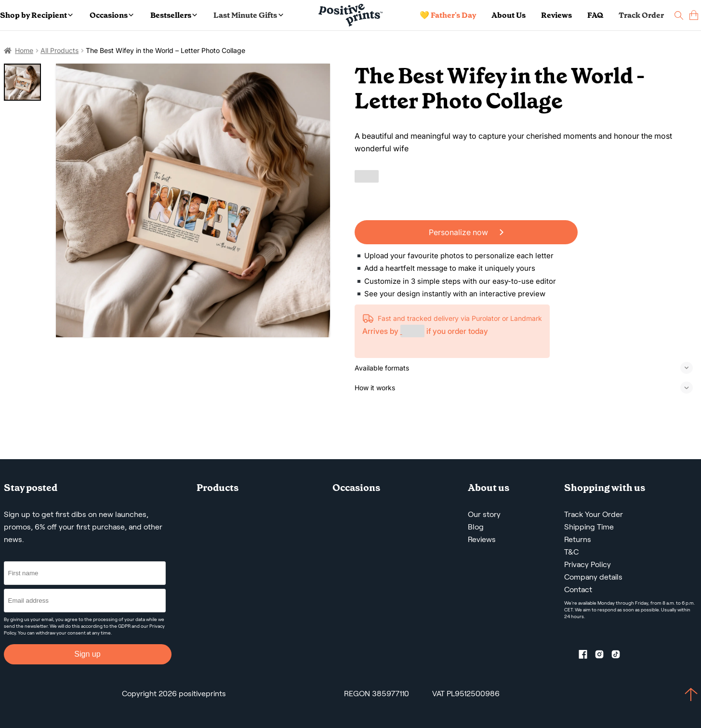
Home (24, 50)
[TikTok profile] (620, 656)
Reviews (556, 15)
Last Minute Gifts (248, 15)
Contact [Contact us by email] (578, 589)
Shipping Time (589, 527)
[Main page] (350, 15)
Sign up (87, 654)
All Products (60, 50)
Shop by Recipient (36, 15)
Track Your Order (594, 514)
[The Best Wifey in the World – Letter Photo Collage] (193, 201)
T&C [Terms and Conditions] (571, 552)
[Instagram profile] (603, 656)
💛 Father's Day (448, 15)
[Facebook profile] (587, 656)
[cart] (694, 15)
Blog (476, 527)
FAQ (595, 15)
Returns (578, 539)
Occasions (112, 15)
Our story (484, 514)
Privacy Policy (588, 564)
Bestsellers (174, 15)
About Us (509, 15)
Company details (593, 577)
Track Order (641, 15)
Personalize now (466, 232)
